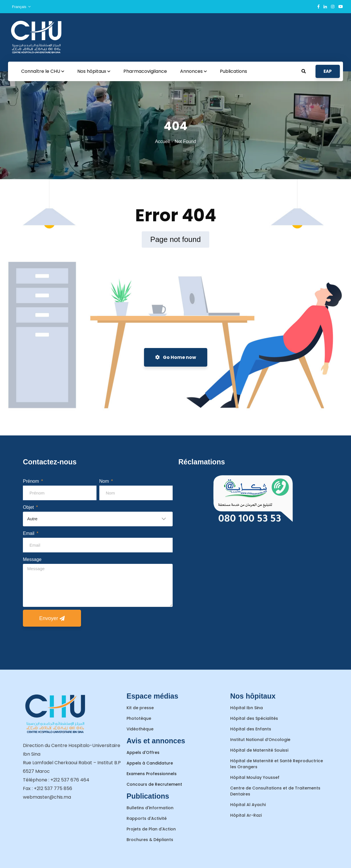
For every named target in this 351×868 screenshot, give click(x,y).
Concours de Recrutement (154, 784)
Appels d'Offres (143, 752)
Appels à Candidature (150, 763)
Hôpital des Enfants (251, 729)
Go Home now (176, 357)
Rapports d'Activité (147, 818)
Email (29, 533)
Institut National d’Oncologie (260, 740)
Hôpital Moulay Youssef (255, 777)
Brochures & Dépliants (150, 840)
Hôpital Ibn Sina (247, 708)
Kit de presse (140, 708)
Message (32, 559)
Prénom (31, 481)
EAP (328, 71)
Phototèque (139, 718)
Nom (105, 481)
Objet (29, 507)
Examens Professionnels (152, 774)
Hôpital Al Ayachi (248, 805)
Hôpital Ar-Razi (246, 815)
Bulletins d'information (150, 808)
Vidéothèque (140, 729)
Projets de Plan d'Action (151, 829)
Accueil (162, 141)
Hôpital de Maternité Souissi (259, 750)
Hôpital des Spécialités (254, 718)
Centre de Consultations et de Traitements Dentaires (275, 791)
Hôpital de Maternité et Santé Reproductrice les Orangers (277, 764)
